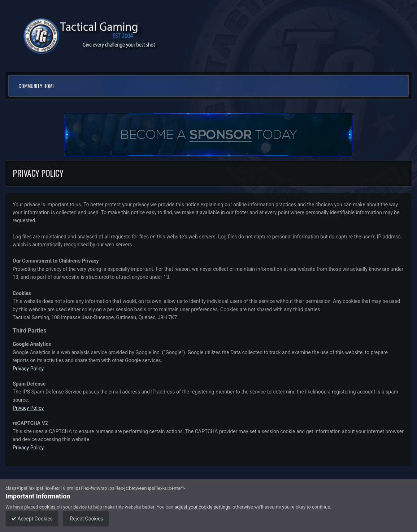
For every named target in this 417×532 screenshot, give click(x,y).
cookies (47, 507)
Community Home (36, 86)
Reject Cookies (91, 519)
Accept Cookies (34, 519)
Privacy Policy (28, 369)
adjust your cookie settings (202, 507)
